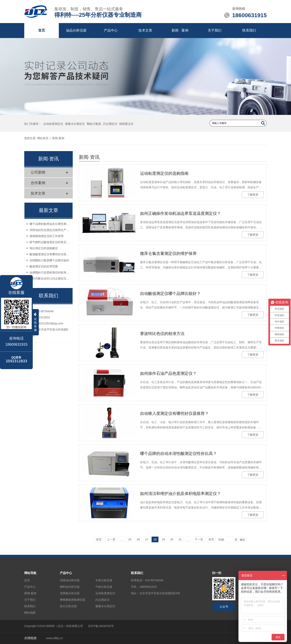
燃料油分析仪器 (70, 587)
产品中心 (111, 30)
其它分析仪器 (68, 606)
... (122, 539)
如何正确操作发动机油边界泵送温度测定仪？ (180, 213)
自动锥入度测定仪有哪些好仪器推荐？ (174, 413)
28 (155, 539)
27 (147, 539)
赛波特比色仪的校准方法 (162, 334)
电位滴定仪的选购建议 (44, 248)
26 (138, 539)
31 (180, 539)
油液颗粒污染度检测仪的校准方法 (50, 272)
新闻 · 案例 (180, 30)
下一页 (199, 539)
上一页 (111, 539)
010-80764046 (154, 580)
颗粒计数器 (94, 124)
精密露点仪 (126, 124)
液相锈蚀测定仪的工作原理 (46, 236)
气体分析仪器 (104, 587)
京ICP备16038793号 (101, 626)
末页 (211, 539)
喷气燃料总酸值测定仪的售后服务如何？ (50, 242)
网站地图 (30, 613)
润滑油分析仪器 (70, 580)
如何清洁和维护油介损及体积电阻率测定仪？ (180, 494)
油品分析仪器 (76, 30)
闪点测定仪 (110, 124)
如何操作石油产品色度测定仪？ (168, 373)
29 (163, 539)
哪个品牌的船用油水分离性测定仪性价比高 (50, 224)
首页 (42, 30)
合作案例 (38, 183)
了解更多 (253, 195)
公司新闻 (38, 172)
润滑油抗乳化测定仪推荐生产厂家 (50, 230)
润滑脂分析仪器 (70, 593)
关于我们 (215, 30)
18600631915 (148, 587)
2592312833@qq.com (49, 323)
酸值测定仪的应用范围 (44, 266)
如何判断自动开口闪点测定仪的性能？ (50, 279)
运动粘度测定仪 (53, 124)
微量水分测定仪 (75, 124)
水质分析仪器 (104, 580)
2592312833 (42, 317)
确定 (242, 540)
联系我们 (249, 30)
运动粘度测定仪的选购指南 (164, 173)
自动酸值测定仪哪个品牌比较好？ (170, 293)
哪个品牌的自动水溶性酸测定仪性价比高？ (178, 453)
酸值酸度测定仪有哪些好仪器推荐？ (50, 254)
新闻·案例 (58, 138)
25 (130, 539)
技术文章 (145, 30)
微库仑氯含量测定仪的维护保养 (168, 253)
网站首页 (43, 138)
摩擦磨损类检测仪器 (73, 600)
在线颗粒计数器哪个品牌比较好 (49, 260)
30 (172, 539)
